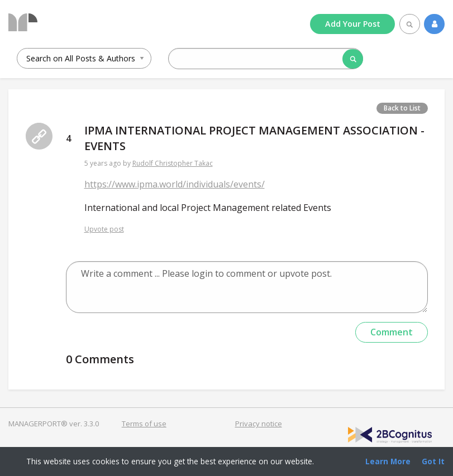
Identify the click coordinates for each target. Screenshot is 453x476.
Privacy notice (259, 424)
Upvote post (104, 229)
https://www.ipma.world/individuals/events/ (175, 184)
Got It (433, 461)
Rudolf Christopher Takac (173, 163)
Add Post (353, 24)
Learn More (388, 461)
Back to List (402, 108)
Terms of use (144, 424)
